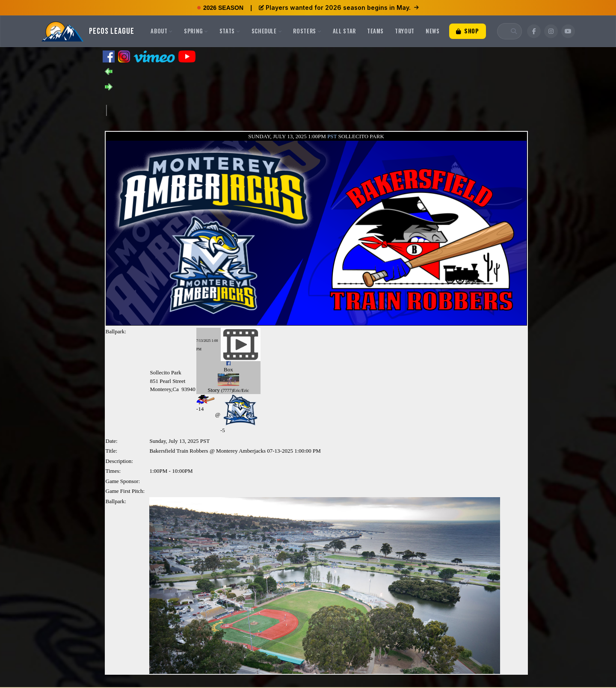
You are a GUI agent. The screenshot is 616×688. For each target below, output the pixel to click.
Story (214, 390)
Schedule (267, 31)
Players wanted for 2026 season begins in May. (339, 7)
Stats (230, 31)
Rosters (307, 31)
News (433, 31)
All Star (344, 31)
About (162, 31)
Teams (375, 31)
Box (228, 369)
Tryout (405, 31)
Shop (468, 31)
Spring (196, 31)
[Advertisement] (262, 110)
